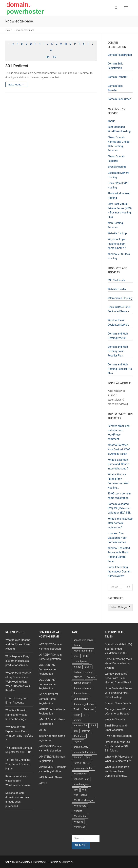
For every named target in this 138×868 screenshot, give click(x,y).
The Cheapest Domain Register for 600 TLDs (19, 750)
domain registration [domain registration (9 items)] (84, 704)
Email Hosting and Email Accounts (16, 700)
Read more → (16, 85)
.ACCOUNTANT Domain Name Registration (48, 669)
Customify (67, 862)
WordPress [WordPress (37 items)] (79, 827)
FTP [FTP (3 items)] (86, 715)
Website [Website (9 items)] (78, 811)
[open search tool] (116, 8)
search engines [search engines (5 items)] (82, 784)
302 (54, 57)
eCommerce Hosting (120, 298)
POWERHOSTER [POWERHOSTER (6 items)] (82, 763)
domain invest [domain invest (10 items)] (81, 693)
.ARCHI (43, 783)
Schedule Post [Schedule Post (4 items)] (81, 779)
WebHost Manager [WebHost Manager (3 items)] (83, 800)
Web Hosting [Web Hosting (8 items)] (80, 795)
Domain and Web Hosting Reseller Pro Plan (120, 369)
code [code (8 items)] (76, 656)
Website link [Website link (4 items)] (80, 816)
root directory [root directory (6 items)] (81, 774)
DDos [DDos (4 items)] (88, 667)
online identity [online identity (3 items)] (81, 747)
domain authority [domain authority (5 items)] (82, 683)
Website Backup (117, 233)
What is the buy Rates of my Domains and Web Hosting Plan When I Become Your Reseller (18, 682)
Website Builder (117, 289)
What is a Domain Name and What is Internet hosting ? (16, 715)
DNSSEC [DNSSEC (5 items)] (78, 677)
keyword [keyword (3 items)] (78, 742)
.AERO (42, 730)
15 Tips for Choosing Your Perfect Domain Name (18, 764)
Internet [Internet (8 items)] (86, 731)
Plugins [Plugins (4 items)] (77, 758)
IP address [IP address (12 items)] (79, 736)
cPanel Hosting (117, 167)
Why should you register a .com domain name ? (117, 244)
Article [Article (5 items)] (77, 645)
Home (9, 30)
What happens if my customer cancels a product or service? (17, 661)
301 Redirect (17, 66)
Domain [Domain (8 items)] (91, 677)
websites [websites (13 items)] (78, 822)
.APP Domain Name (50, 777)
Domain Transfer (117, 77)
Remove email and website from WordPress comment (18, 781)
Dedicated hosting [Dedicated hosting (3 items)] (83, 672)
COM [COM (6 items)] (86, 656)
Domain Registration (120, 55)
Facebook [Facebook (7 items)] (89, 709)
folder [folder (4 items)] (77, 715)
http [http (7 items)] (76, 731)
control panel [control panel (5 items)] (80, 661)
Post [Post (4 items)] (88, 758)
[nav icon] (126, 8)
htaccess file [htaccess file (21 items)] (80, 725)
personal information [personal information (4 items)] (85, 752)
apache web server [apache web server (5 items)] (83, 640)
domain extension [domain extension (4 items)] (83, 688)
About (111, 121)
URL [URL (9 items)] (84, 790)
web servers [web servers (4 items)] (80, 806)
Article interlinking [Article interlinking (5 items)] (83, 651)
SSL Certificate (116, 280)
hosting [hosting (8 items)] (78, 720)
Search (81, 845)
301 (48, 57)
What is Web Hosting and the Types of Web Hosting (18, 644)
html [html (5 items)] (93, 725)
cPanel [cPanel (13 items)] (77, 667)
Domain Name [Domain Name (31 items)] (81, 699)
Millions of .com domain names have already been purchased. (17, 800)
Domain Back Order (119, 99)
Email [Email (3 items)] (77, 709)
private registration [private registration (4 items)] (83, 768)
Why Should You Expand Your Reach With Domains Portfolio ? (19, 733)
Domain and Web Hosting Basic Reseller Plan (118, 351)
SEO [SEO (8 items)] (76, 790)
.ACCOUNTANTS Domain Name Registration (48, 699)
